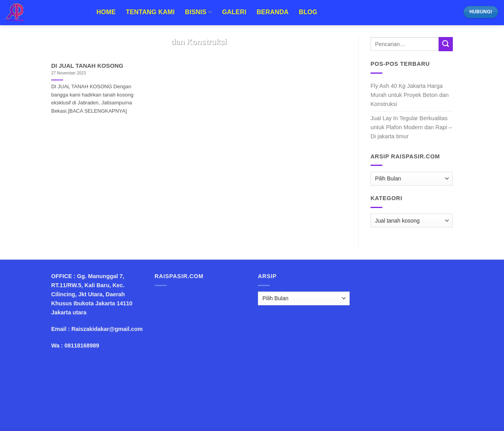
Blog (308, 12)
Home (106, 12)
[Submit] (446, 44)
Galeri (234, 12)
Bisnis (198, 12)
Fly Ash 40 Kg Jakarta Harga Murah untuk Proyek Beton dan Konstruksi (409, 95)
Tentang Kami (150, 12)
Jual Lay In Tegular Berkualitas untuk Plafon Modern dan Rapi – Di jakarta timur (411, 127)
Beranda (273, 12)
